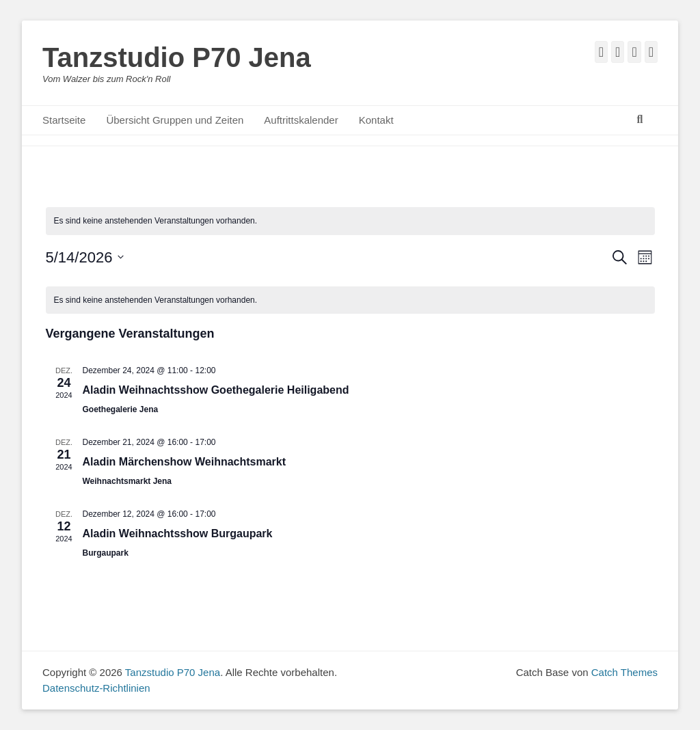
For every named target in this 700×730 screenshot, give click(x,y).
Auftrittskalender (301, 120)
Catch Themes (624, 672)
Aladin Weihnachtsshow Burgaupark (178, 533)
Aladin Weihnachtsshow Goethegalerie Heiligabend (216, 390)
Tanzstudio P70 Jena (177, 57)
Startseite (64, 120)
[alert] (350, 221)
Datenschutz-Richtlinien (96, 688)
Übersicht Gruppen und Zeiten (175, 120)
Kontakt (376, 120)
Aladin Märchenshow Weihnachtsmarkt (185, 462)
